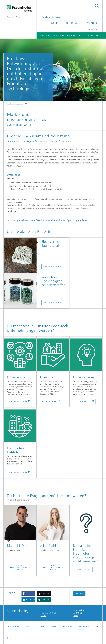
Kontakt (30, 626)
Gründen (54, 23)
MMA (76, 616)
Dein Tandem (79, 610)
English (93, 29)
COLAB (43, 616)
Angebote (45, 35)
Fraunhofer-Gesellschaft (52, 17)
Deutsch (10, 104)
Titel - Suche (97, 6)
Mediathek (93, 35)
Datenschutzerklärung (89, 626)
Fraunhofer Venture (14, 17)
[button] (28, 593)
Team (43, 610)
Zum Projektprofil (52, 267)
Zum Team (82, 570)
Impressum (68, 626)
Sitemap (54, 626)
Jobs (42, 626)
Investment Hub (47, 613)
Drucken (79, 593)
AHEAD (77, 613)
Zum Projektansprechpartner (20, 568)
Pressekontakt (13, 626)
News (82, 35)
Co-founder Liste (83, 401)
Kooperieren (72, 23)
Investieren (91, 23)
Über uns (72, 35)
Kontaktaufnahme (18, 401)
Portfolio (59, 35)
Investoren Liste (50, 401)
